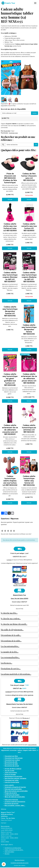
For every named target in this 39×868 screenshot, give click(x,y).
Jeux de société (9, 771)
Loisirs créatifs (9, 785)
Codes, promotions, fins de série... (14, 850)
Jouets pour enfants (11, 773)
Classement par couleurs (12, 760)
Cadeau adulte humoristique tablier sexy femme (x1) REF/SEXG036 (29, 481)
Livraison (9, 560)
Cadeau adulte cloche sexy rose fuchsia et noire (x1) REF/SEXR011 (10, 227)
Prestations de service (11, 804)
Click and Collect (9, 852)
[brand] (8, 3)
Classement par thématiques (14, 758)
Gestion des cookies (20, 866)
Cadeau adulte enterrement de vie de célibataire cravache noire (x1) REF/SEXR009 (10, 430)
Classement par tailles (12, 780)
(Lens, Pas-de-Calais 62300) (20, 598)
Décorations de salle (11, 762)
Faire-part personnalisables (13, 789)
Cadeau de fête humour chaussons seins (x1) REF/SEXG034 (29, 177)
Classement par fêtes (11, 756)
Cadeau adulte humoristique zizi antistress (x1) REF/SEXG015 (29, 429)
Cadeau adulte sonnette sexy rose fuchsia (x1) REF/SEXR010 (29, 227)
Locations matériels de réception (15, 802)
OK (36, 145)
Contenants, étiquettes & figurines (15, 787)
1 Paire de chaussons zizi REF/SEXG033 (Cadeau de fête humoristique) (10, 178)
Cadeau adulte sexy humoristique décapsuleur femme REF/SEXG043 (29, 329)
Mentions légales (20, 860)
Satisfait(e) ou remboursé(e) (13, 848)
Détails (10, 199)
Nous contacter (5, 826)
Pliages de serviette (11, 793)
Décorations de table (11, 764)
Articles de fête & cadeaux (13, 769)
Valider (35, 113)
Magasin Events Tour (19, 595)
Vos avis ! (7, 854)
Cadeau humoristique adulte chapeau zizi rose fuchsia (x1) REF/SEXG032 (10, 481)
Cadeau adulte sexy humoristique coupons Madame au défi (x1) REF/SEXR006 (29, 277)
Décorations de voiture (12, 766)
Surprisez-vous (13, 133)
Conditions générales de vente (20, 863)
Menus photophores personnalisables (16, 791)
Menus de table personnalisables (15, 797)
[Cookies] (4, 864)
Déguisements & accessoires (13, 776)
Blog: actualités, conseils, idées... (15, 805)
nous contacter (32, 745)
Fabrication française (11, 800)
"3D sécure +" (26, 718)
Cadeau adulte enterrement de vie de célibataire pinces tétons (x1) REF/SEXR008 (29, 379)
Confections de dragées (12, 795)
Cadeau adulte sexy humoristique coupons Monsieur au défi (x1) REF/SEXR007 (10, 277)
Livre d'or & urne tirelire (12, 782)
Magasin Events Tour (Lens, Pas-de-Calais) (19, 704)
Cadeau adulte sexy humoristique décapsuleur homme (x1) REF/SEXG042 (10, 311)
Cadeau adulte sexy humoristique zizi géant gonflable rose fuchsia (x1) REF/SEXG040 (10, 380)
